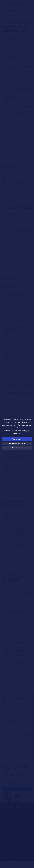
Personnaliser (17, 448)
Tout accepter (17, 439)
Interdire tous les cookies (17, 443)
